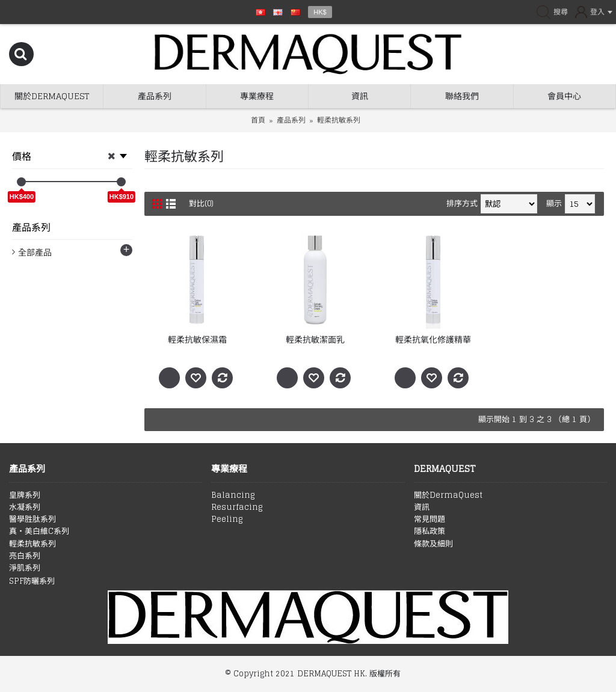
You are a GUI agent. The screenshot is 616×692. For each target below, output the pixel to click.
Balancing (233, 495)
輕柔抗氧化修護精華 (433, 339)
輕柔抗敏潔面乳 (315, 339)
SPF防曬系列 (32, 581)
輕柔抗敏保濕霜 (197, 339)
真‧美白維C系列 (39, 531)
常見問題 (430, 519)
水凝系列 (25, 507)
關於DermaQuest (448, 495)
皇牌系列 (25, 495)
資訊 (422, 507)
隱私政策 (430, 531)
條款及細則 (433, 544)
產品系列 (291, 120)
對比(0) (202, 204)
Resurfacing (237, 507)
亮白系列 (25, 556)
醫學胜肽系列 (32, 519)
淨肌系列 (25, 568)
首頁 (258, 120)
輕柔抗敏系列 (339, 120)
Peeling (227, 519)
